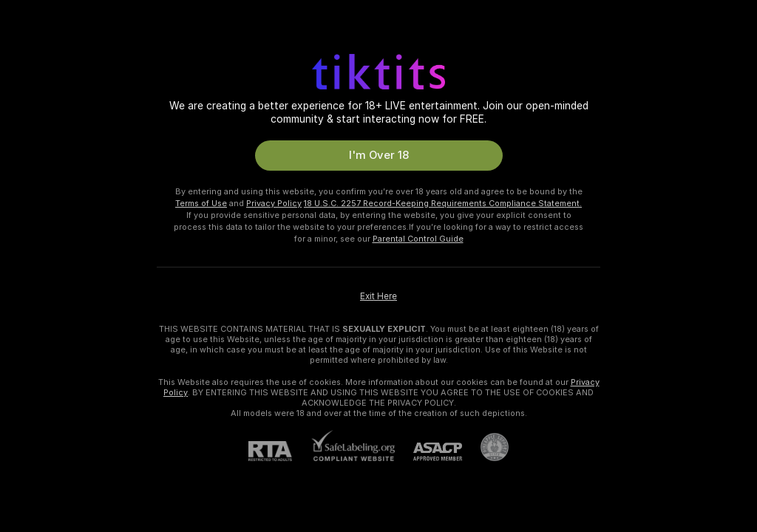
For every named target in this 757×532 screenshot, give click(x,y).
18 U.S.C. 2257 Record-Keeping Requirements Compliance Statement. (443, 203)
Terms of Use (201, 203)
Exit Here (378, 296)
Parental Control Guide (418, 239)
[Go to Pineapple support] (485, 447)
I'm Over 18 (379, 155)
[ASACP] (428, 452)
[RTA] (279, 451)
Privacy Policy (274, 203)
